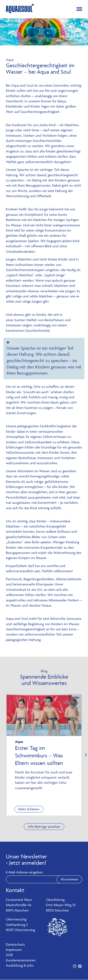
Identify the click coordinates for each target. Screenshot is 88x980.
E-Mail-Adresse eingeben (24, 872)
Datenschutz (15, 944)
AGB (9, 955)
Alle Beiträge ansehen (44, 826)
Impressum (14, 950)
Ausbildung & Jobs (20, 966)
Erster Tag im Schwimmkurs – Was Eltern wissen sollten (39, 755)
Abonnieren (69, 879)
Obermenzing (16, 919)
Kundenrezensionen (21, 960)
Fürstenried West (19, 900)
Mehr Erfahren (29, 809)
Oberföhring (55, 900)
